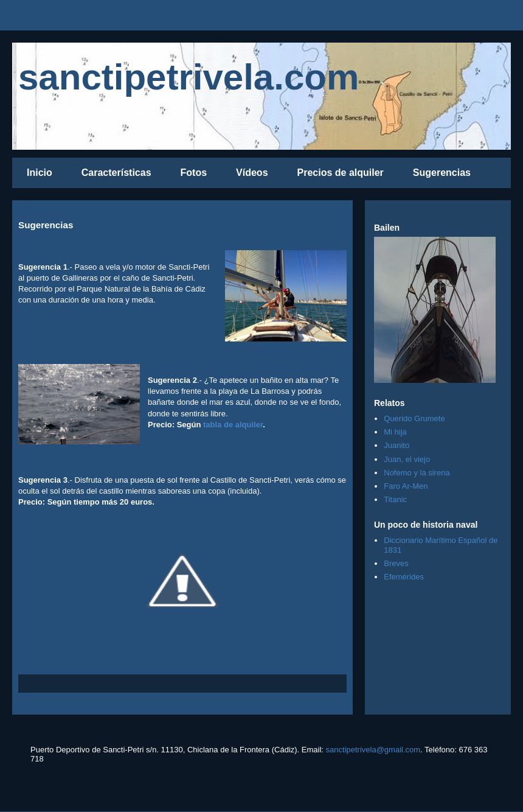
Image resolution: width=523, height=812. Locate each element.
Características (116, 173)
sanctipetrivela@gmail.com (373, 750)
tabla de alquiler (233, 425)
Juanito (397, 445)
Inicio (40, 173)
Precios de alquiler (341, 173)
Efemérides (404, 577)
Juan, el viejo (407, 459)
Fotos (194, 173)
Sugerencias (442, 173)
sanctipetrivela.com (189, 77)
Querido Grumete (414, 418)
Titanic (395, 499)
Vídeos (252, 173)
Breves (396, 563)
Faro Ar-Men (406, 486)
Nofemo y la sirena (417, 473)
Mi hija (395, 432)
